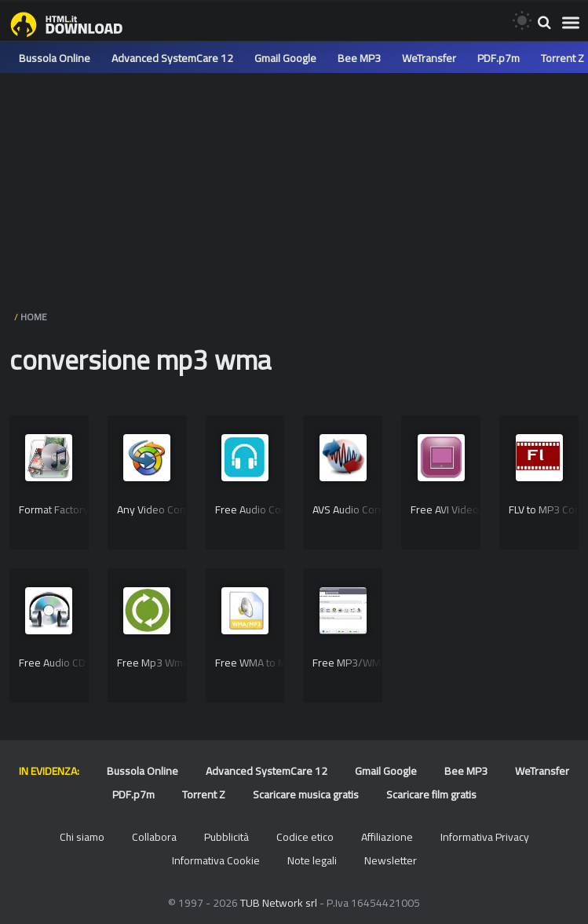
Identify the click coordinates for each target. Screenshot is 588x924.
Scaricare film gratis (431, 794)
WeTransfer (429, 58)
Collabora (154, 837)
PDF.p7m (499, 58)
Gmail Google (285, 58)
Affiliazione (387, 837)
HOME (34, 317)
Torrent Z (562, 58)
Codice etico (305, 837)
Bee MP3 (359, 58)
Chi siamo (82, 837)
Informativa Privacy (485, 837)
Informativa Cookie (216, 860)
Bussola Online (55, 58)
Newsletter (391, 860)
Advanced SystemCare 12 (172, 58)
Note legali (312, 860)
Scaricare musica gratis (306, 794)
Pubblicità (226, 837)
